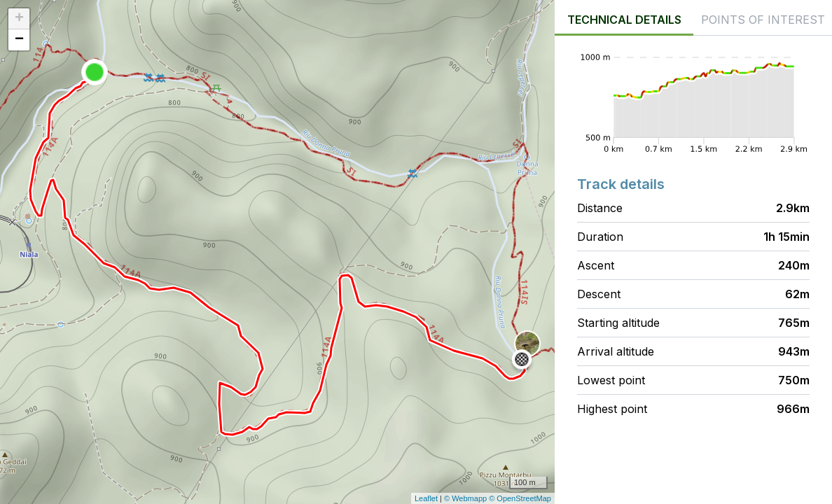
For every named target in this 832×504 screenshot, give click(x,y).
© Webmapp (466, 498)
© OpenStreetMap (520, 498)
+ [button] (19, 19)
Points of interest (763, 20)
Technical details (624, 20)
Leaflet (426, 498)
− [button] (19, 40)
